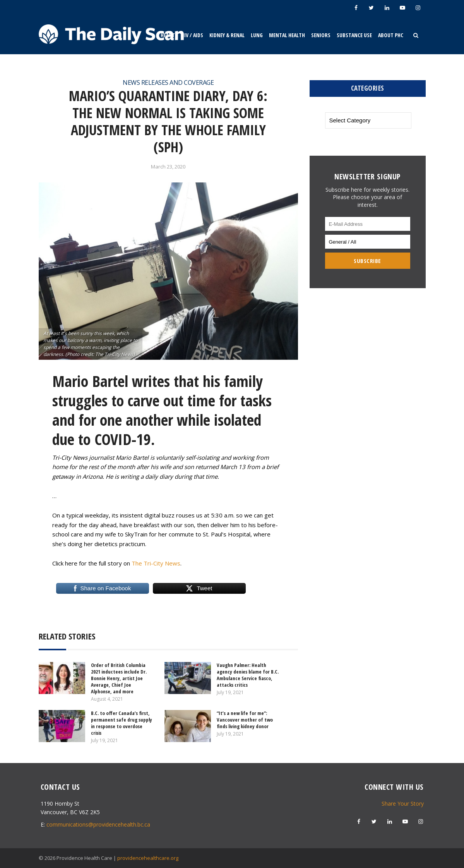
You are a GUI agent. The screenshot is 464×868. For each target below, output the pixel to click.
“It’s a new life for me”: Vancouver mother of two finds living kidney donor (245, 720)
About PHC (391, 35)
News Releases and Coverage (168, 83)
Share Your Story (403, 804)
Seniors (321, 35)
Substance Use (354, 35)
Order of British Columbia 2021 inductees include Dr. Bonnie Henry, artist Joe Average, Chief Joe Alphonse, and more (119, 678)
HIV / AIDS (192, 35)
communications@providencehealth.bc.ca (98, 824)
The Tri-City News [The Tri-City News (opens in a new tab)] (156, 563)
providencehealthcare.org (148, 858)
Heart (168, 35)
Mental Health (287, 35)
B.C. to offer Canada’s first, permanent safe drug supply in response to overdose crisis (122, 723)
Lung (257, 35)
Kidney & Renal (227, 35)
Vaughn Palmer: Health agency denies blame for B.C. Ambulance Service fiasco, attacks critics (248, 675)
